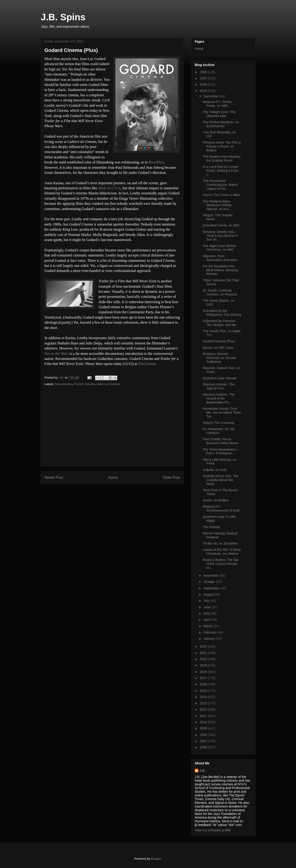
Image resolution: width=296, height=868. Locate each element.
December (211, 96)
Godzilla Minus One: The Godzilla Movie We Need (221, 480)
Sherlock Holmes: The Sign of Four (219, 386)
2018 (204, 672)
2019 (204, 665)
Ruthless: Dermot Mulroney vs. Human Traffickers (219, 358)
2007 (204, 741)
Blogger (156, 859)
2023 (204, 91)
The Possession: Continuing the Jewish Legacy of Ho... (220, 185)
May (207, 613)
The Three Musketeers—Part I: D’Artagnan (221, 451)
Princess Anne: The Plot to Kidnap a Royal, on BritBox (222, 146)
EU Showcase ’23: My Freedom (219, 431)
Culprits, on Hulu (215, 470)
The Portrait (211, 527)
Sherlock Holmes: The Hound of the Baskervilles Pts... (219, 398)
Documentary (64, 384)
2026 (204, 72)
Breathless (156, 162)
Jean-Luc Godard (108, 384)
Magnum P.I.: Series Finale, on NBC (217, 104)
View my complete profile (213, 830)
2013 (204, 703)
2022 (204, 646)
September (212, 588)
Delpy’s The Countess (219, 423)
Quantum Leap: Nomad (220, 378)
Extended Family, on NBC (221, 225)
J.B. (202, 771)
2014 (204, 697)
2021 (204, 653)
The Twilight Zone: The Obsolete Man (219, 114)
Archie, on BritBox (216, 500)
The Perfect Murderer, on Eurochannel (221, 124)
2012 (204, 709)
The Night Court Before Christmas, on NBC (219, 248)
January (210, 639)
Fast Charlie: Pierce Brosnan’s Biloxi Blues (220, 441)
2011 (204, 716)
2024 (204, 84)
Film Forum (147, 364)
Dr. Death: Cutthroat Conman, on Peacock (220, 292)
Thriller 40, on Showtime (220, 543)
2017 (204, 678)
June (207, 607)
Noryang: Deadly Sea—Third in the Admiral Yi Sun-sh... (220, 236)
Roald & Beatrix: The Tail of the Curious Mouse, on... (221, 564)
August (209, 594)
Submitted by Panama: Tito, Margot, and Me (219, 323)
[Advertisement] (112, 431)
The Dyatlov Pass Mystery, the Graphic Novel (222, 158)
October (210, 582)
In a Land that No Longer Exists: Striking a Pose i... (221, 171)
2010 (204, 722)
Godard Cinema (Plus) (219, 341)
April (207, 620)
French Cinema (85, 384)
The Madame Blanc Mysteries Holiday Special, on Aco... (217, 205)
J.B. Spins (63, 17)
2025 (204, 78)
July (207, 601)
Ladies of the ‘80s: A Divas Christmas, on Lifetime (222, 552)
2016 (204, 684)
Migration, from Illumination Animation (220, 258)
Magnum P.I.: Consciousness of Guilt (221, 508)
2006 (204, 747)
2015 (204, 691)
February (210, 632)
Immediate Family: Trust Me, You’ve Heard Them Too (222, 413)
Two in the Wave (56, 354)
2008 (204, 735)
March (208, 626)
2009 (204, 728)
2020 (204, 659)
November (211, 576)
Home (113, 478)
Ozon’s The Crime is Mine (221, 195)
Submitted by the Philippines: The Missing (222, 313)
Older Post (171, 478)
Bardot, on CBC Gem (218, 348)
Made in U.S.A (109, 188)
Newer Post (54, 478)
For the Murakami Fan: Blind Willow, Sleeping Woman (220, 270)
